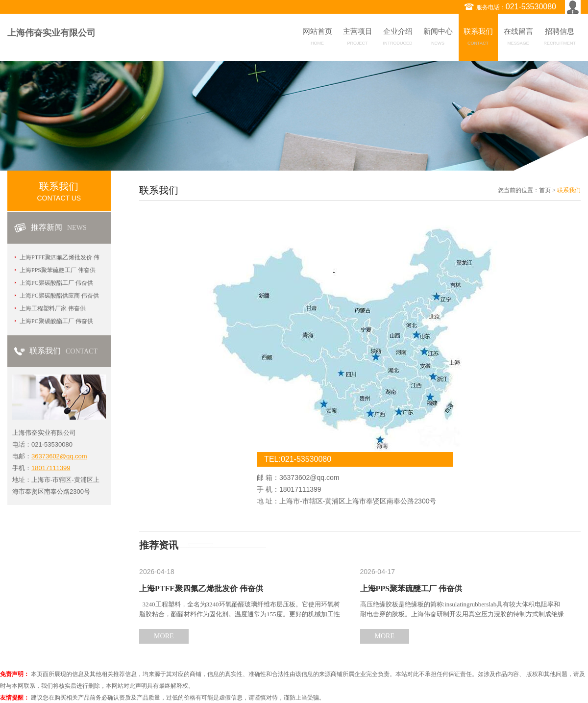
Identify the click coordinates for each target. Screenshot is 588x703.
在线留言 (518, 38)
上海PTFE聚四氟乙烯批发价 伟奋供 (201, 589)
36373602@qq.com (59, 456)
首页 (545, 190)
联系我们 (478, 38)
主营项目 (358, 38)
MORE (164, 636)
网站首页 (318, 38)
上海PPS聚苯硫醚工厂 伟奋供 (58, 270)
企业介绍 (398, 38)
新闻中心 (438, 38)
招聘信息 (560, 38)
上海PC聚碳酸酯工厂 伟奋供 (56, 283)
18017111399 (51, 468)
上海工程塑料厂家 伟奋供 (53, 308)
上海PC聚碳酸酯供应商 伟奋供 (59, 296)
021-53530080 (531, 7)
